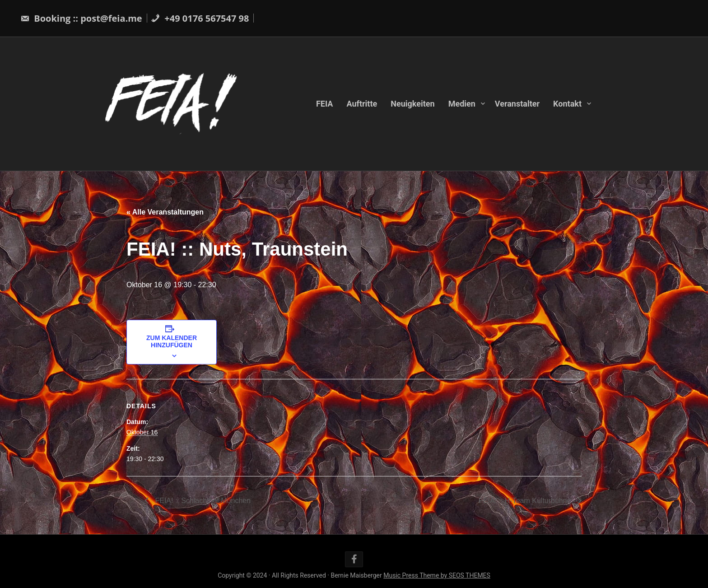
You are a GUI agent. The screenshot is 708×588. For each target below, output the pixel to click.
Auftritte (362, 104)
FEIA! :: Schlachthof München (202, 501)
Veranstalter (517, 104)
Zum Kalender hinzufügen (172, 341)
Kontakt (567, 104)
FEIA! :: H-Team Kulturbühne (526, 501)
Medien (462, 104)
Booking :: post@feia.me (81, 18)
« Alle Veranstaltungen (165, 212)
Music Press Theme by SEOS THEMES (437, 575)
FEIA (325, 104)
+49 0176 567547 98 (200, 18)
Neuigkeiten (412, 104)
